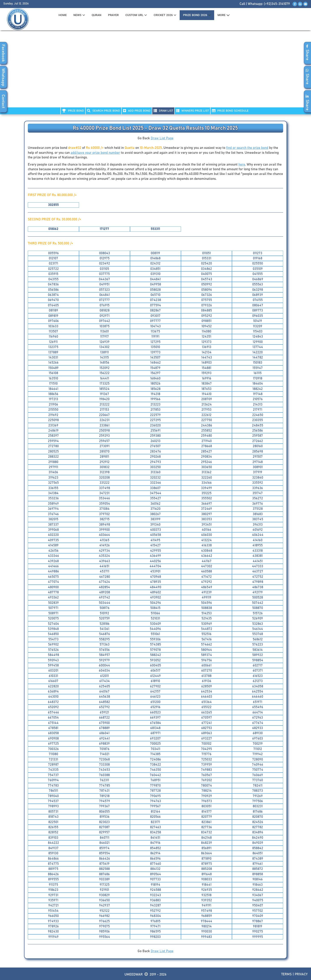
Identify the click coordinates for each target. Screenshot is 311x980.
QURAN (97, 15)
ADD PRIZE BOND (137, 111)
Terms (286, 974)
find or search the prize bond (247, 148)
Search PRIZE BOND (104, 111)
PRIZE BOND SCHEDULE (230, 111)
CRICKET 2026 (165, 15)
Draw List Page (162, 138)
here (242, 165)
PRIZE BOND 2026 (197, 15)
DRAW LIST (163, 111)
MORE (224, 15)
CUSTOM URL (136, 15)
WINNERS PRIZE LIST (192, 111)
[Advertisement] (156, 72)
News (79, 15)
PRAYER (113, 15)
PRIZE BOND (73, 111)
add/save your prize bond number (95, 153)
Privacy (301, 974)
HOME (63, 15)
